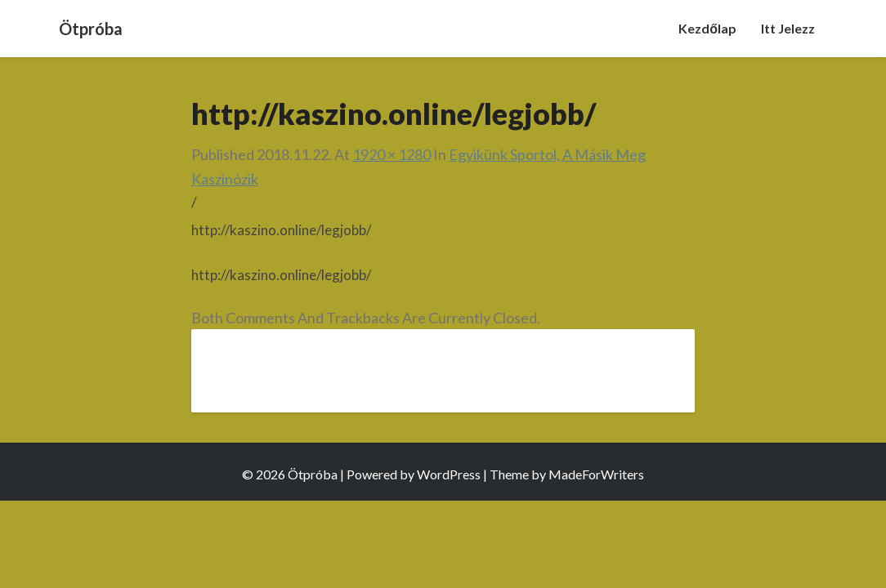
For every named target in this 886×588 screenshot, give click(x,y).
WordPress (449, 474)
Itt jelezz (788, 28)
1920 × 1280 (392, 154)
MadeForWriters (596, 474)
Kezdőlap (707, 28)
